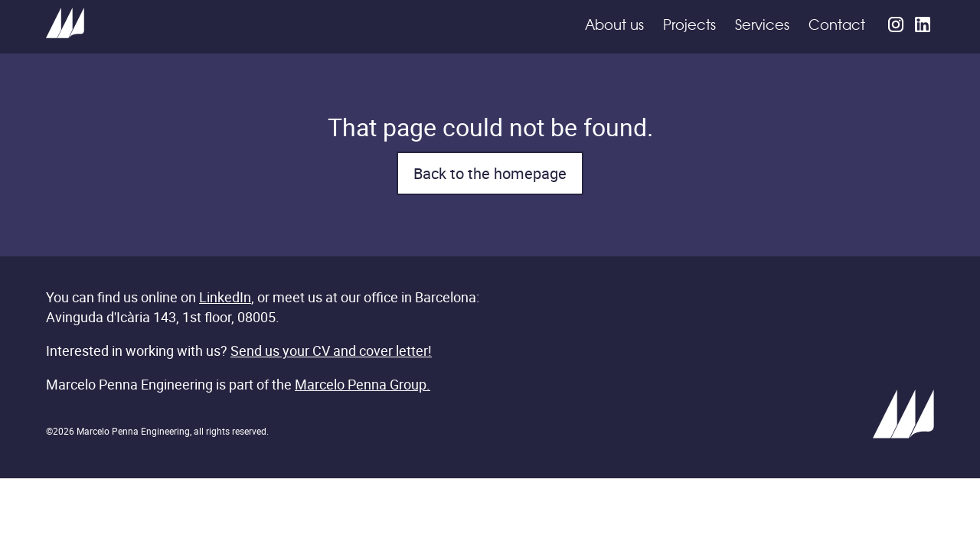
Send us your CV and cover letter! (331, 350)
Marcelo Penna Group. (363, 384)
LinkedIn (225, 297)
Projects (689, 26)
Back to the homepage (490, 173)
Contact (837, 26)
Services (762, 26)
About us (614, 26)
